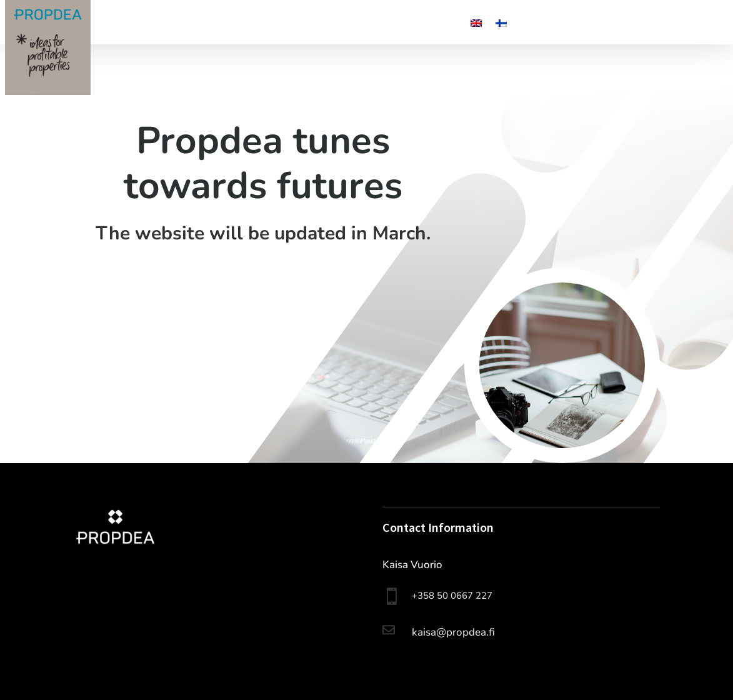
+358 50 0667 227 (452, 596)
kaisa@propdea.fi (453, 632)
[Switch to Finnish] (501, 26)
